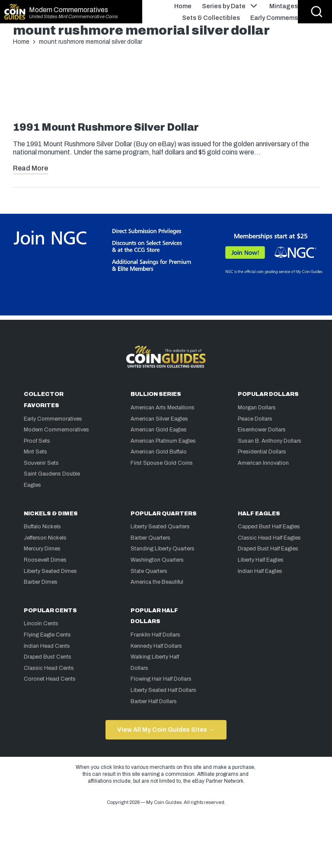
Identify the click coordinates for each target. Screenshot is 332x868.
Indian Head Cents (47, 646)
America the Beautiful (157, 582)
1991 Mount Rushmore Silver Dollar (106, 127)
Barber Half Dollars (154, 701)
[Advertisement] (166, 87)
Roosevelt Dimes (45, 560)
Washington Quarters (157, 560)
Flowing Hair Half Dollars (161, 679)
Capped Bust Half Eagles (269, 527)
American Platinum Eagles (163, 441)
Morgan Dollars (257, 408)
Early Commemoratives (53, 419)
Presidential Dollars (262, 452)
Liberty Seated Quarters (160, 527)
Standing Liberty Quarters (163, 549)
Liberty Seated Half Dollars (163, 690)
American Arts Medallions (163, 408)
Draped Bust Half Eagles (268, 549)
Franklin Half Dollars (155, 635)
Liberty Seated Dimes (50, 571)
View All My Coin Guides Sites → (166, 730)
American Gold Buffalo (159, 452)
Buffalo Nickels (42, 527)
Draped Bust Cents (48, 657)
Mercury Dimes (42, 549)
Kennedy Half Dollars (156, 646)
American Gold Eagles (159, 430)
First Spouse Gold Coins (162, 463)
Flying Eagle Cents (47, 635)
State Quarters (149, 571)
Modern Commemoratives (69, 10)
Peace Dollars (255, 419)
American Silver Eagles (159, 419)
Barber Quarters (150, 538)
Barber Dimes (41, 582)
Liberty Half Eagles (261, 560)
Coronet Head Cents (50, 679)
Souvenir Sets (41, 463)
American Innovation (263, 463)
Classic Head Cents (49, 668)
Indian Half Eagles (260, 571)
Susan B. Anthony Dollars (270, 441)
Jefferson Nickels (45, 538)
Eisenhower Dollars (262, 430)
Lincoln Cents (41, 624)
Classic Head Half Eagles (269, 538)
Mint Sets (35, 452)
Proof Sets (37, 441)
